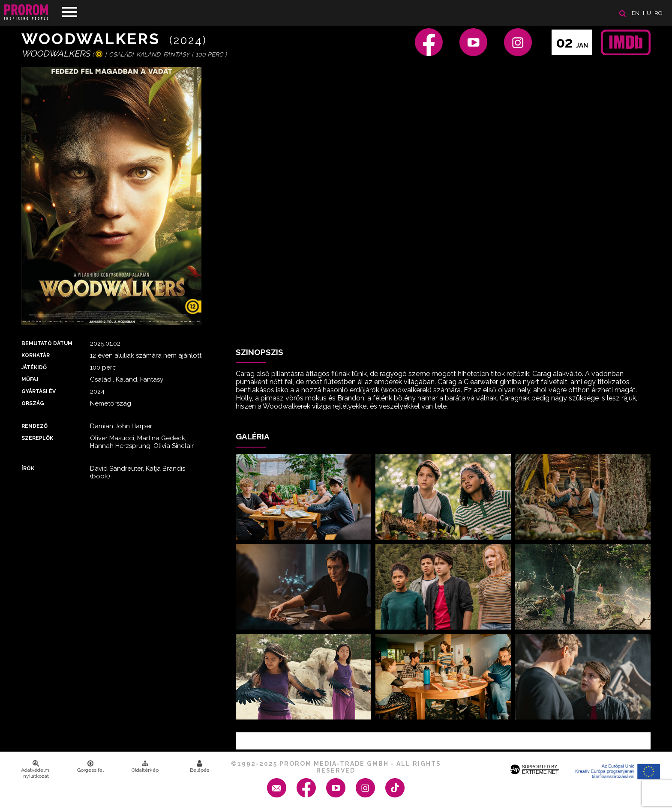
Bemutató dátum (47, 343)
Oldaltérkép (145, 767)
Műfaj (30, 379)
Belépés (199, 767)
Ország (33, 403)
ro (658, 13)
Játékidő (34, 367)
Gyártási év (39, 391)
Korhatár (36, 355)
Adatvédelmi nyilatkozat (36, 770)
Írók (28, 469)
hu (647, 13)
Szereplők (37, 438)
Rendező (34, 426)
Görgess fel (90, 767)
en (636, 13)
